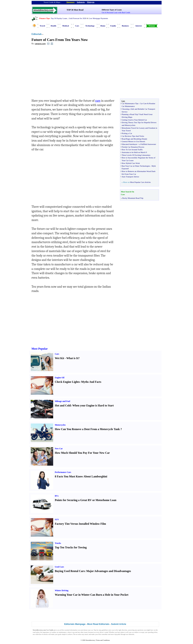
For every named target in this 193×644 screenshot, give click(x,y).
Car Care (143, 103)
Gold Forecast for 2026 (78, 18)
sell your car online (132, 632)
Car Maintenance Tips (130, 103)
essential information (71, 630)
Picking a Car (127, 133)
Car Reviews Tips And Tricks (133, 136)
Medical (66, 26)
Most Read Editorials (98, 624)
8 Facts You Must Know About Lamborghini (81, 476)
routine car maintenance (59, 632)
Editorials (37, 34)
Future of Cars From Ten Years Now (60, 40)
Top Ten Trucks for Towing (71, 547)
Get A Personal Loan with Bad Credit (116, 12)
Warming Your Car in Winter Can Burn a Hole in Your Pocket (92, 595)
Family (113, 26)
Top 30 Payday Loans (59, 18)
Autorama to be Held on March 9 (134, 152)
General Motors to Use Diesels (133, 141)
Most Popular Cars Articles (140, 182)
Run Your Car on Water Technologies (136, 166)
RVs (57, 496)
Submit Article (119, 624)
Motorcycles (60, 425)
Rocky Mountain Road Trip (133, 198)
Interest (139, 26)
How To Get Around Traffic (132, 150)
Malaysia (91, 2)
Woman (152, 26)
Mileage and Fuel (63, 401)
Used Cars (59, 567)
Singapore (71, 2)
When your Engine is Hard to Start (93, 405)
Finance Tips (45, 18)
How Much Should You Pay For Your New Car (82, 453)
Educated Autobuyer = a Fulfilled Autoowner (139, 144)
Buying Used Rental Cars (70, 571)
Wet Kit (60, 358)
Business (125, 26)
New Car (59, 449)
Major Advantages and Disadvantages (109, 571)
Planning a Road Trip (130, 114)
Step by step (97, 630)
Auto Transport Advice (130, 177)
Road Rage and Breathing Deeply (134, 139)
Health (54, 26)
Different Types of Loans (112, 10)
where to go (71, 632)
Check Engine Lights (67, 382)
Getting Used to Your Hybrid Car (134, 120)
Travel (42, 26)
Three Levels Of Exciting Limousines (136, 155)
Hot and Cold (63, 405)
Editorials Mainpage (75, 624)
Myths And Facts (91, 382)
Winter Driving (62, 590)
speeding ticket (153, 632)
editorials (131, 634)
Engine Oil (60, 378)
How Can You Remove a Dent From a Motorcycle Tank (87, 429)
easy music (85, 634)
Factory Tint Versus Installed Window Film (80, 524)
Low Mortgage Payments (98, 18)
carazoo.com (40, 44)
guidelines (105, 630)
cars (98, 101)
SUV (57, 520)
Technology (90, 26)
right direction (123, 630)
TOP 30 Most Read (75, 10)
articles (46, 634)
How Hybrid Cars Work (131, 163)
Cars (77, 26)
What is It (72, 358)
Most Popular (40, 349)
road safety (36, 632)
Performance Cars (63, 472)
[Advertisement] (60, 73)
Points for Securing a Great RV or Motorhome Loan (86, 500)
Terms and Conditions (103, 640)
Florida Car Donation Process (133, 147)
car (92, 630)
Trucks (58, 543)
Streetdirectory (90, 640)
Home (103, 26)
